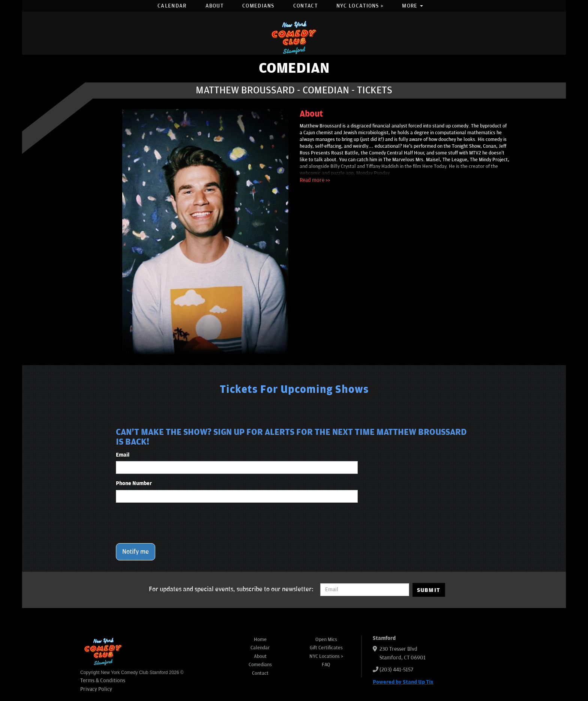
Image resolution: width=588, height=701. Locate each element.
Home (260, 640)
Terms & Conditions (103, 681)
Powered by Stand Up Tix (403, 682)
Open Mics (326, 640)
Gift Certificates (326, 648)
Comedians (258, 6)
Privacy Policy (96, 689)
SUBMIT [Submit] (429, 590)
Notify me (136, 552)
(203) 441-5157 (396, 670)
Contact (305, 6)
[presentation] (173, 523)
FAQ (326, 665)
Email (123, 455)
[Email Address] (365, 590)
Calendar (172, 6)
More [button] (412, 6)
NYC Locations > (360, 6)
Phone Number (134, 483)
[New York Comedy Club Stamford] (294, 37)
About (215, 6)
